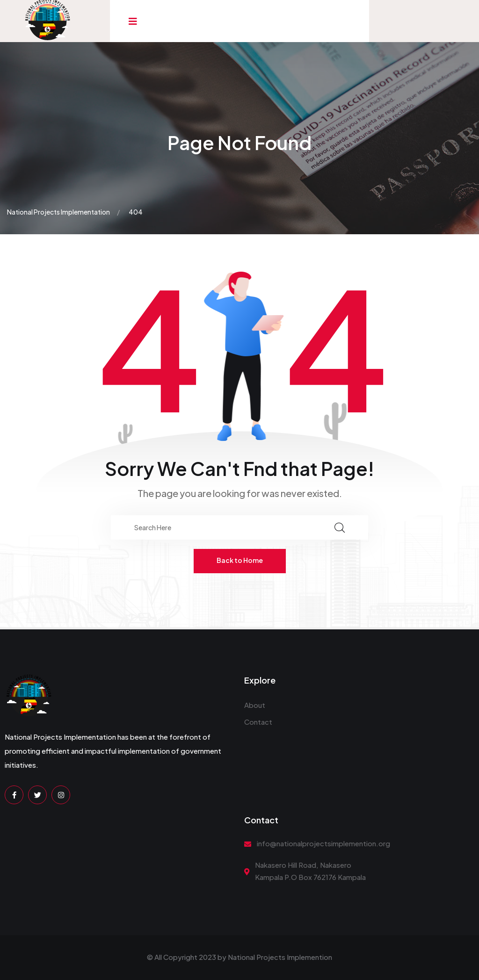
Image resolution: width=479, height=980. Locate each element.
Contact (258, 722)
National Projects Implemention (280, 957)
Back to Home (240, 560)
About (255, 705)
